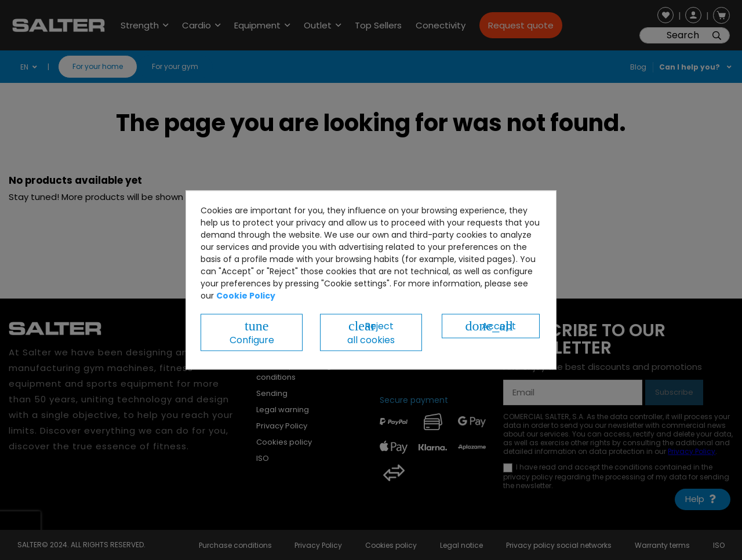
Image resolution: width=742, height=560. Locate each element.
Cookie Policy (246, 296)
